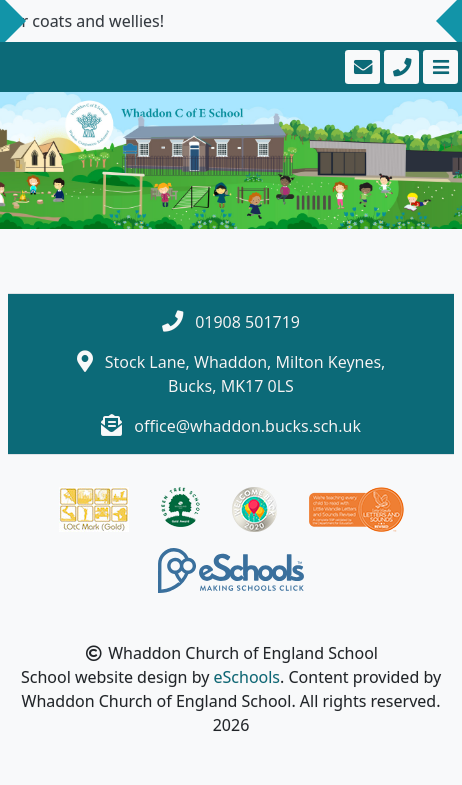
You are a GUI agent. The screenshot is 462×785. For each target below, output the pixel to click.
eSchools (247, 677)
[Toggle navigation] (438, 67)
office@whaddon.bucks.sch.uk (247, 426)
